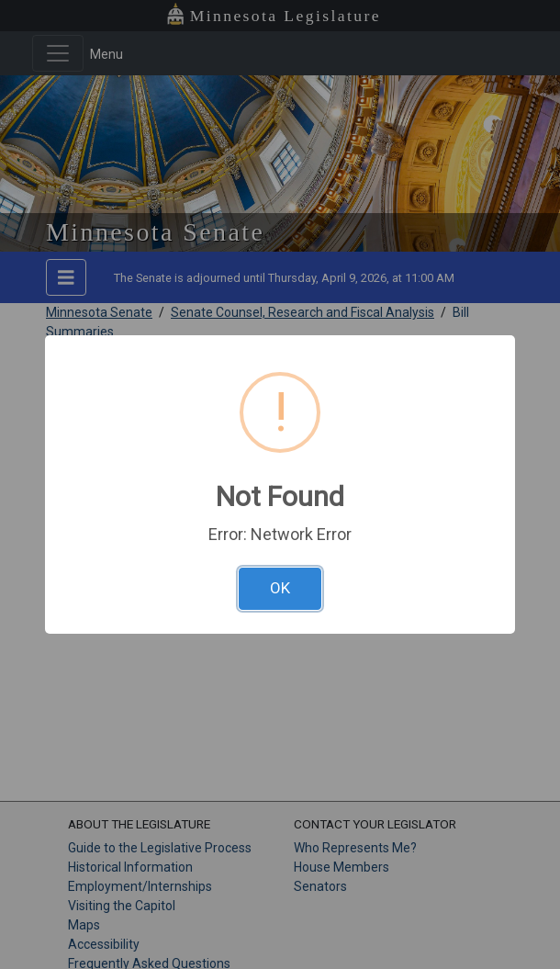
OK (280, 588)
